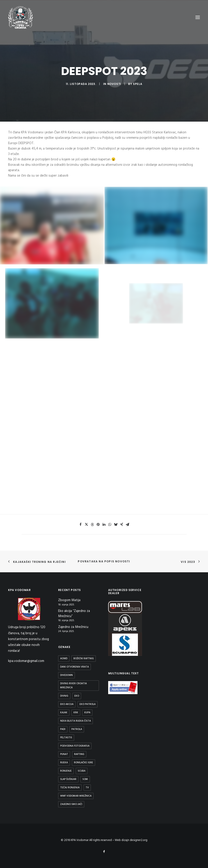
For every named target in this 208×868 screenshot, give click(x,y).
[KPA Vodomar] (21, 17)
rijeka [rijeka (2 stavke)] (64, 763)
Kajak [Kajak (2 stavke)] (64, 713)
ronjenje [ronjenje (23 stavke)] (66, 771)
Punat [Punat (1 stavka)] (64, 754)
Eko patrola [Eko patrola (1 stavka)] (88, 704)
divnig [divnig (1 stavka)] (64, 696)
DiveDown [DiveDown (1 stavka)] (66, 675)
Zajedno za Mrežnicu (73, 627)
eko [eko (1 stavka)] (77, 696)
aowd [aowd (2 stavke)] (64, 659)
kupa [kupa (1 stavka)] (87, 713)
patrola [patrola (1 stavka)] (77, 729)
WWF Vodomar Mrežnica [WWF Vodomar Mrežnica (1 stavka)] (76, 796)
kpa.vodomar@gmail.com (26, 661)
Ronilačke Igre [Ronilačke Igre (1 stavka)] (83, 763)
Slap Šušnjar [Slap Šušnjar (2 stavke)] (68, 779)
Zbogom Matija (69, 600)
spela (138, 84)
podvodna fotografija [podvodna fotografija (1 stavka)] (75, 746)
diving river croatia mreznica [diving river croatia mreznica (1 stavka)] (73, 686)
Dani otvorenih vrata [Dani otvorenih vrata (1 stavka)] (74, 667)
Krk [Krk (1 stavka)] (76, 713)
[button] (81, 525)
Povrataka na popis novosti (104, 561)
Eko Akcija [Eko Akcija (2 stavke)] (67, 704)
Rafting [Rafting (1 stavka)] (79, 754)
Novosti (114, 84)
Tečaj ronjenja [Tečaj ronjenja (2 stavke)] (70, 788)
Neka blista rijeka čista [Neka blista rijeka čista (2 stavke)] (75, 721)
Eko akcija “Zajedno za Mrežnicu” (74, 614)
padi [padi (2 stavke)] (63, 729)
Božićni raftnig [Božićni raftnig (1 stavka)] (84, 659)
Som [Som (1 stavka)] (85, 779)
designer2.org (139, 840)
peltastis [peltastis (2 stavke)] (66, 738)
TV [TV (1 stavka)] (87, 788)
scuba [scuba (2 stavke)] (82, 771)
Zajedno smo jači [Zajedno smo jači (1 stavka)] (71, 804)
